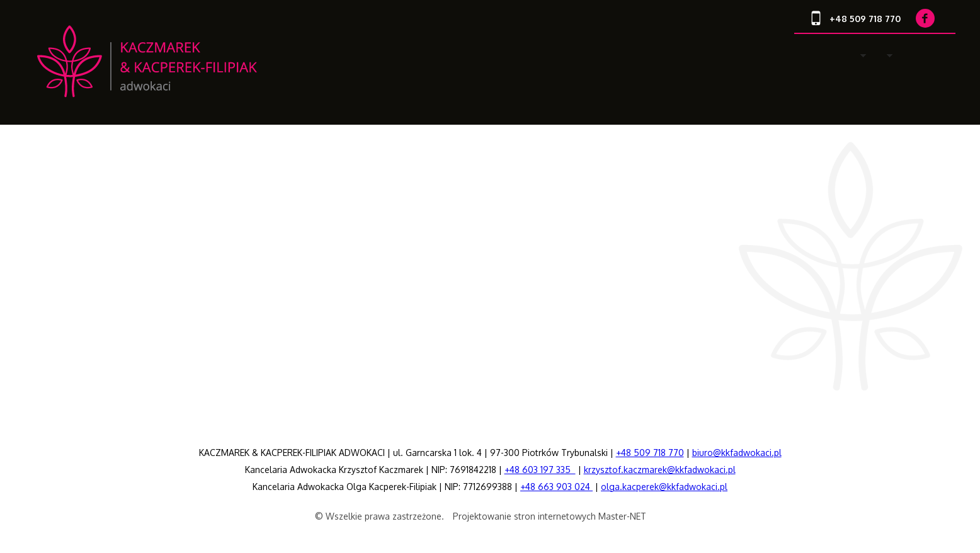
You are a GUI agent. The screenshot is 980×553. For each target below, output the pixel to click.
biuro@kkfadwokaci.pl (737, 453)
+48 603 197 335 (540, 470)
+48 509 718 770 (650, 453)
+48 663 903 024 (556, 487)
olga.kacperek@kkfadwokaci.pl (664, 487)
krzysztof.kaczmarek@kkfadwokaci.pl (660, 470)
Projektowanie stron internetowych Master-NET (550, 516)
